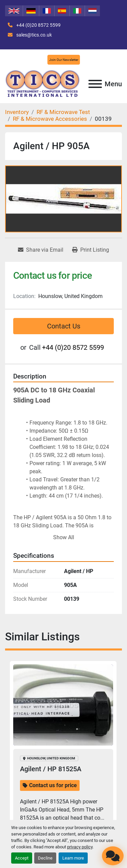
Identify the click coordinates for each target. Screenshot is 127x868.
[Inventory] (17, 112)
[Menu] (95, 84)
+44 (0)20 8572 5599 (38, 25)
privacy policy (80, 847)
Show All (64, 537)
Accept (22, 858)
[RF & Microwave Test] (63, 112)
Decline (45, 858)
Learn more (73, 858)
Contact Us (64, 326)
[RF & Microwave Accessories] (50, 119)
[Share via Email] (41, 250)
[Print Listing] (91, 250)
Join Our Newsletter (64, 60)
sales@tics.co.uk (34, 35)
